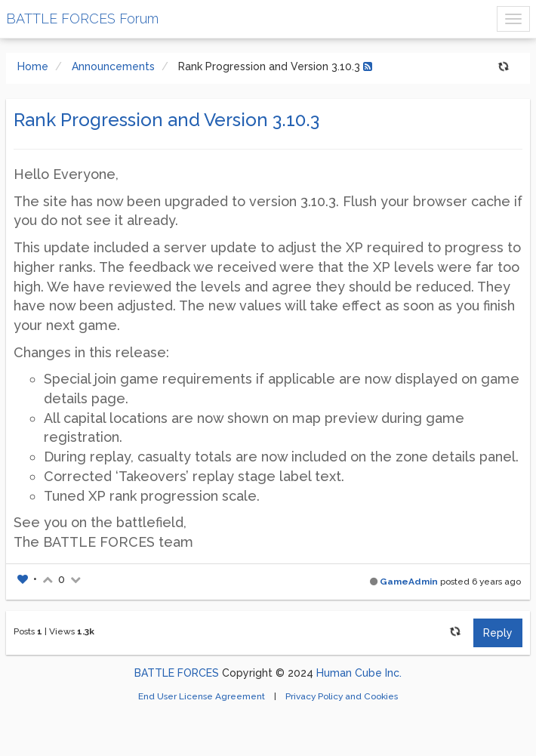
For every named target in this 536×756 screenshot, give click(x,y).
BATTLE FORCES (177, 673)
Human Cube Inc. (359, 673)
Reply (498, 633)
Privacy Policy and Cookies (342, 696)
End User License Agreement (203, 696)
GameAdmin (409, 582)
